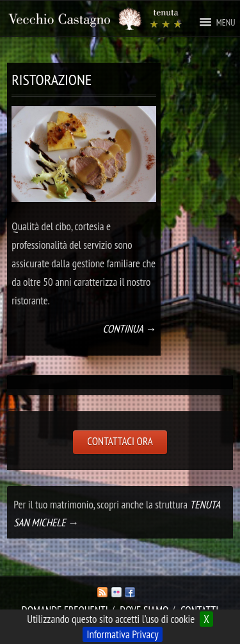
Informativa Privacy (122, 634)
